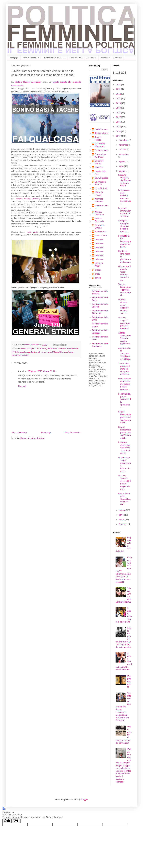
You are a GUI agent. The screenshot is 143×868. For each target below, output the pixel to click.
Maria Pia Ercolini (99, 194)
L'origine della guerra (129, 682)
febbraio (123, 524)
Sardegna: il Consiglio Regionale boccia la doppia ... (124, 226)
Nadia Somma (101, 129)
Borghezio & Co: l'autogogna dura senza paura (125, 241)
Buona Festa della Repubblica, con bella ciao (124, 499)
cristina (98, 270)
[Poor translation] (16, 821)
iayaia (97, 274)
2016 (119, 122)
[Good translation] (7, 821)
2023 (119, 89)
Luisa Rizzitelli (101, 189)
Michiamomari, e (101, 207)
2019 (119, 108)
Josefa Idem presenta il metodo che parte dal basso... (124, 369)
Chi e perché (91, 58)
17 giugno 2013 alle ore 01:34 (42, 371)
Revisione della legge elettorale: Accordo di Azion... (124, 448)
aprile (121, 515)
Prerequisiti (105, 58)
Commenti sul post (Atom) (33, 438)
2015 (119, 127)
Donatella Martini (99, 162)
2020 (119, 103)
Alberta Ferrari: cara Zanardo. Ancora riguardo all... (125, 338)
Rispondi (22, 386)
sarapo (98, 278)
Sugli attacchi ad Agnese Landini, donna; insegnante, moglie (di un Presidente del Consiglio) (124, 707)
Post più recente (20, 433)
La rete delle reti (100, 173)
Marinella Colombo (99, 200)
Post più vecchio (72, 433)
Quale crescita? (76, 58)
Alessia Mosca (101, 133)
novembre (124, 145)
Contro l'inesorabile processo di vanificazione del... (125, 417)
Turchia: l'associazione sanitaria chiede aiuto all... (125, 290)
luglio (121, 166)
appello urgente (26, 352)
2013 (119, 136)
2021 (119, 99)
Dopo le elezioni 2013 (31, 58)
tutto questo (33, 232)
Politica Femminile (100, 220)
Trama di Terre (101, 236)
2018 (119, 113)
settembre (124, 154)
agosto (122, 162)
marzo (122, 520)
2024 (119, 85)
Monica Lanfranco (99, 213)
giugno (122, 171)
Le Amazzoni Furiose (101, 183)
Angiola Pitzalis (98, 139)
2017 (119, 117)
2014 (119, 132)
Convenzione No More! (101, 156)
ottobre (123, 150)
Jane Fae (99, 167)
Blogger (84, 800)
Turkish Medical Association (28, 82)
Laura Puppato (101, 178)
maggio (122, 510)
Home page (14, 58)
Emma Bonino (40, 352)
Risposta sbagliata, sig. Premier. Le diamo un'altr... (125, 181)
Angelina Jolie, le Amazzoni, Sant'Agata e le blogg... (125, 354)
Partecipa (118, 58)
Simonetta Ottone (100, 227)
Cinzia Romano (102, 151)
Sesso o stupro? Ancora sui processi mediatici (124, 323)
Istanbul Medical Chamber (28, 199)
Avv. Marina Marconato (100, 145)
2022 (119, 94)
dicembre (123, 140)
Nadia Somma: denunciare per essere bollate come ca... (125, 384)
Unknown (99, 240)
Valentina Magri (99, 265)
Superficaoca (101, 232)
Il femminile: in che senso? (55, 58)
